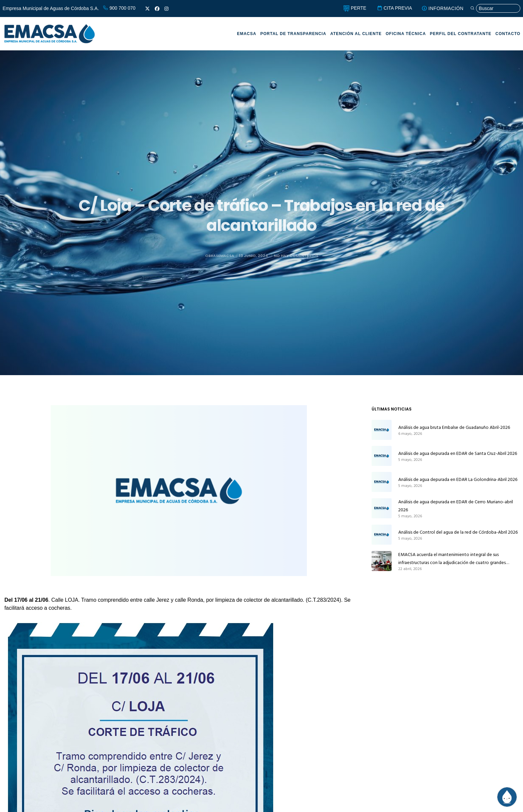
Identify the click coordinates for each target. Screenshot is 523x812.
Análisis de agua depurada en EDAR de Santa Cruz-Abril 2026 (458, 453)
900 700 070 (119, 8)
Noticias (259, 191)
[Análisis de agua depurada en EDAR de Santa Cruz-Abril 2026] (382, 456)
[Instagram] (166, 9)
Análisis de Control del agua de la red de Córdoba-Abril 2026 (458, 532)
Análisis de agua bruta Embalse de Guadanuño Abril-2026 (454, 427)
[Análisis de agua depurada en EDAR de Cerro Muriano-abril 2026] (382, 508)
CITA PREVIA (394, 8)
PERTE (355, 8)
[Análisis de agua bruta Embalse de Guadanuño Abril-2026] (382, 430)
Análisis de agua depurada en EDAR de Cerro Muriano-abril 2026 (456, 506)
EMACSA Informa (218, 191)
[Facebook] (157, 9)
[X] (147, 9)
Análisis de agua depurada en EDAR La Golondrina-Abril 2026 (458, 479)
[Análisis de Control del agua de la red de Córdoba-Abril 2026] (382, 535)
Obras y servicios (303, 191)
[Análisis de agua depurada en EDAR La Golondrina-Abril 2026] (382, 482)
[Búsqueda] (495, 9)
